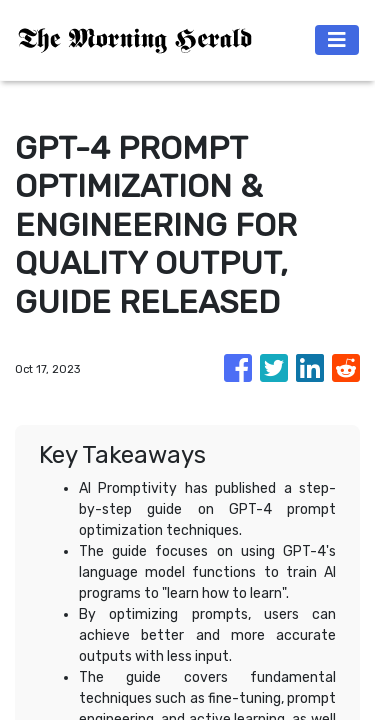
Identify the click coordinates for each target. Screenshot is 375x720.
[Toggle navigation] (337, 40)
